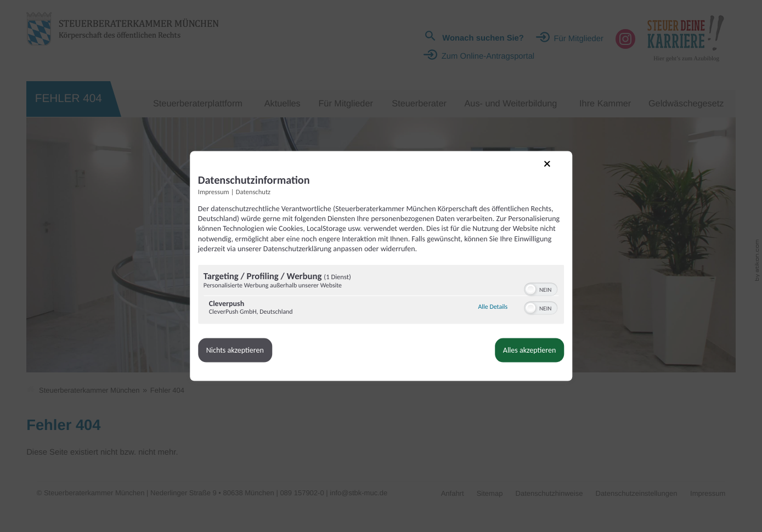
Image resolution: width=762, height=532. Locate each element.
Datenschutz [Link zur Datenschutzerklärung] (294, 183)
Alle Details (453, 319)
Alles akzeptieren (489, 362)
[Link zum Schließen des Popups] (514, 162)
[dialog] (381, 266)
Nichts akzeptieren (276, 362)
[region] (381, 307)
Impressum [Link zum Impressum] (254, 183)
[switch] (501, 299)
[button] (490, 301)
